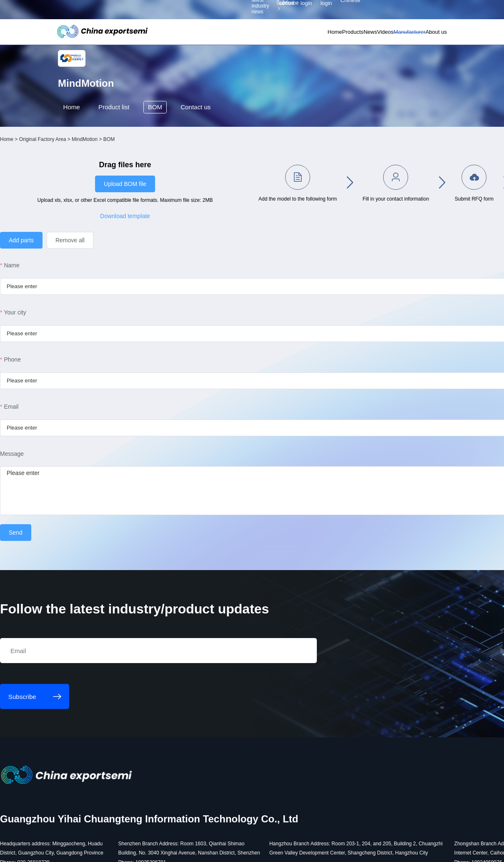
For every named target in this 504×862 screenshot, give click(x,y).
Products (307, 35)
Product (120, 139)
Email (74, 417)
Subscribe (158, 11)
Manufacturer (390, 35)
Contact (206, 139)
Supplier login (404, 10)
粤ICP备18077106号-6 (248, 850)
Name (75, 276)
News (333, 35)
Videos (357, 35)
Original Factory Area (106, 169)
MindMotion (148, 169)
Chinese (431, 11)
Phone (75, 370)
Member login (377, 10)
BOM (163, 139)
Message (75, 465)
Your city (78, 323)
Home (280, 35)
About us (426, 35)
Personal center (348, 10)
